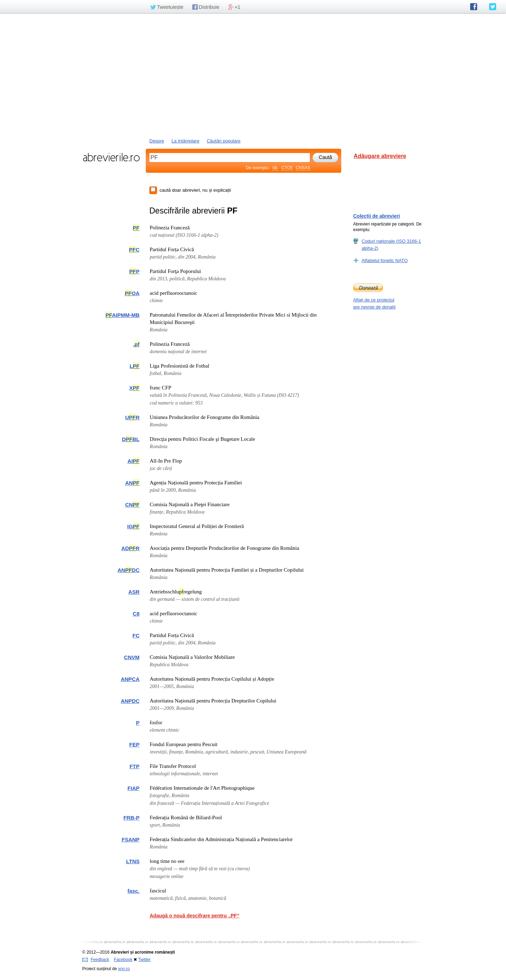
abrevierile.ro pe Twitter (493, 7)
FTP (135, 766)
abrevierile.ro (111, 157)
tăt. (276, 168)
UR (132, 417)
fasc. (134, 891)
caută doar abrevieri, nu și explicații (195, 190)
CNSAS (303, 168)
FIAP (134, 788)
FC (136, 635)
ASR (134, 592)
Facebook (123, 960)
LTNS (133, 861)
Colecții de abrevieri (377, 216)
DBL (131, 439)
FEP (134, 744)
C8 (136, 614)
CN (132, 505)
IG (133, 526)
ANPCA (130, 679)
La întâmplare (186, 141)
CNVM (132, 657)
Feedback (96, 960)
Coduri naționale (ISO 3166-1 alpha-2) (391, 244)
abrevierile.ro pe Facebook (474, 7)
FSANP (131, 839)
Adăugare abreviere (380, 156)
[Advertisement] (253, 75)
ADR (130, 548)
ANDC (128, 570)
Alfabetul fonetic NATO (385, 260)
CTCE (287, 168)
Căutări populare (223, 141)
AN (132, 483)
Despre (157, 141)
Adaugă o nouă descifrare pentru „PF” (194, 916)
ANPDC (130, 701)
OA (132, 293)
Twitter (144, 960)
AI (134, 461)
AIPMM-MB (122, 315)
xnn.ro (124, 969)
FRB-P (131, 818)
